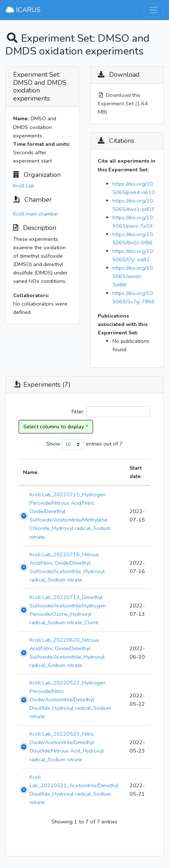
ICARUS (23, 10)
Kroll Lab (24, 186)
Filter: (111, 412)
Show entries (74, 444)
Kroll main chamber (36, 214)
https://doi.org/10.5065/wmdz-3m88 (133, 276)
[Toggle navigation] (153, 10)
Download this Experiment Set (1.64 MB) (123, 103)
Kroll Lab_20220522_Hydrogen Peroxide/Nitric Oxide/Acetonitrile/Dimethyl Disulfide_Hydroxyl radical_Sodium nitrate (70, 700)
